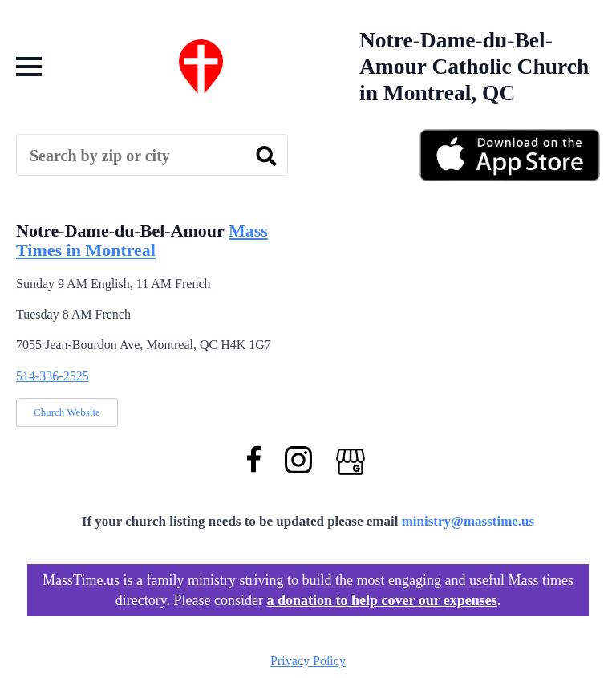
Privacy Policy (308, 661)
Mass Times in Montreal (142, 240)
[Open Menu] (29, 67)
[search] (266, 156)
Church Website (67, 412)
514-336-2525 (53, 376)
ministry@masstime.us (468, 521)
